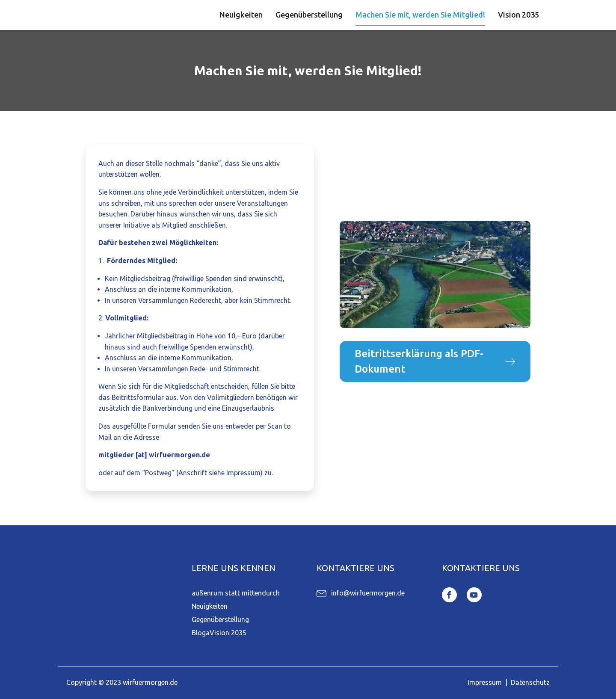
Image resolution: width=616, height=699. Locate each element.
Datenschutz (530, 682)
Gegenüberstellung (309, 15)
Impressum (485, 682)
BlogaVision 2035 (219, 633)
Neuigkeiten (241, 15)
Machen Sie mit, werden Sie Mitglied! (420, 15)
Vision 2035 (518, 15)
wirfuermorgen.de (150, 682)
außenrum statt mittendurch (236, 593)
